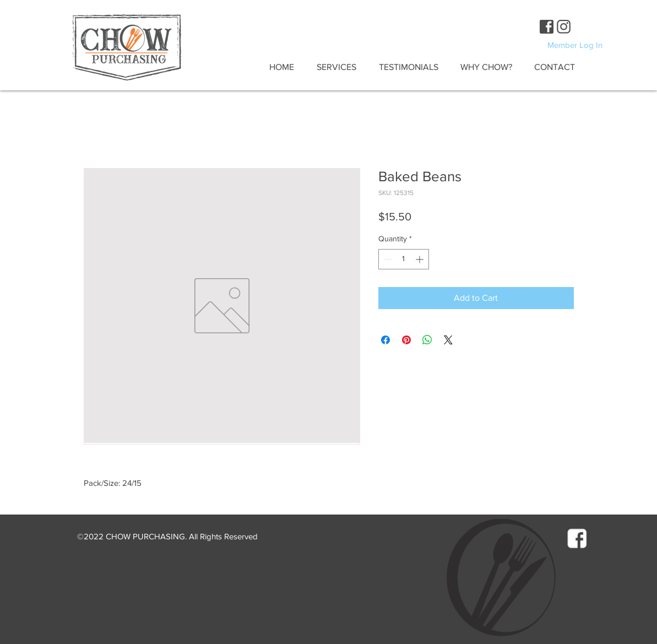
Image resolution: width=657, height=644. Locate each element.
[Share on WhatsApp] (427, 340)
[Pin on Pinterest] (406, 340)
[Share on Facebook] (385, 340)
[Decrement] (387, 259)
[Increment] (420, 259)
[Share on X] (448, 340)
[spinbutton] (404, 259)
